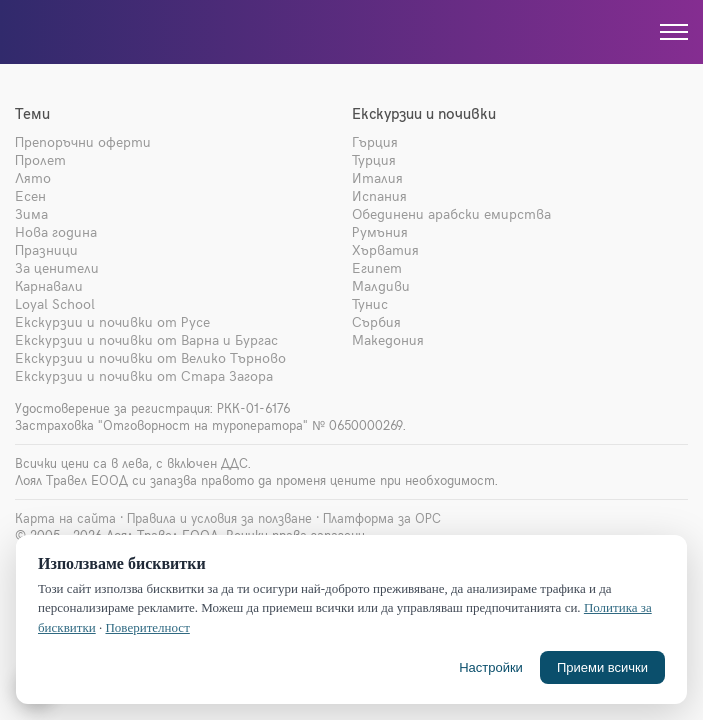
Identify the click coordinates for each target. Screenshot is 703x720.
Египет (377, 267)
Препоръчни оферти (83, 141)
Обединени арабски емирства (451, 213)
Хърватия (385, 249)
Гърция (375, 141)
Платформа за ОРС (382, 518)
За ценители (57, 267)
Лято (33, 177)
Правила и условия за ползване (219, 518)
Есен (30, 195)
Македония (388, 339)
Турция (374, 159)
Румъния (380, 231)
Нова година (56, 231)
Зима (31, 213)
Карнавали (49, 285)
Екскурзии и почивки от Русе (112, 321)
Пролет (40, 159)
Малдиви (381, 285)
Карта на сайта (65, 518)
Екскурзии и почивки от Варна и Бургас (146, 339)
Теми (32, 113)
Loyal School (55, 303)
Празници (46, 249)
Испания (379, 195)
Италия (377, 177)
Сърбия (376, 321)
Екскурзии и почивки (424, 113)
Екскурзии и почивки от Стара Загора (144, 375)
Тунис (370, 303)
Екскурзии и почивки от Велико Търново (150, 357)
